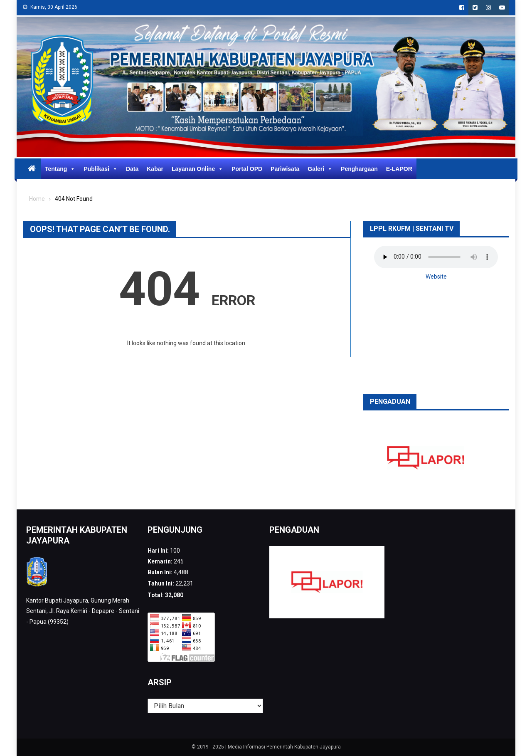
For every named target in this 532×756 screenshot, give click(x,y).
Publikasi (100, 169)
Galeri (320, 169)
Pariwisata (285, 169)
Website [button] (436, 277)
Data (132, 169)
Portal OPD (247, 169)
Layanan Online (197, 169)
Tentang (60, 169)
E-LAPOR (399, 169)
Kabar (155, 169)
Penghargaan (359, 169)
